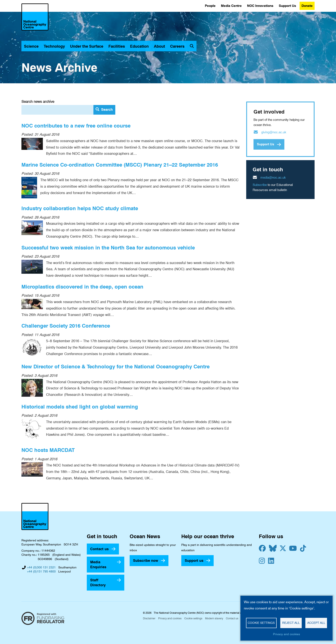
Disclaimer (149, 618)
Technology (54, 46)
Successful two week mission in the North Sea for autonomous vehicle (108, 248)
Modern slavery (214, 618)
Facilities (117, 46)
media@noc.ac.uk (273, 178)
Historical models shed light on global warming (80, 407)
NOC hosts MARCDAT (48, 450)
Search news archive (38, 102)
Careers (177, 46)
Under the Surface (87, 46)
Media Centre (231, 6)
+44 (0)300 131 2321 (41, 567)
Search (104, 109)
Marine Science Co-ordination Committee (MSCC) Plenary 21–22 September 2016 (120, 165)
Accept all (316, 623)
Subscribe (260, 185)
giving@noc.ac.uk (274, 132)
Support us (194, 560)
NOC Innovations (260, 6)
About (159, 46)
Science (31, 46)
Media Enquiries (98, 564)
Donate (307, 6)
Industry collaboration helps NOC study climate (80, 208)
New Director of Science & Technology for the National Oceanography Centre (115, 367)
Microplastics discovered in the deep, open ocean (82, 287)
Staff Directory (98, 582)
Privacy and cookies (170, 618)
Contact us (99, 549)
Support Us (287, 6)
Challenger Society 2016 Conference (66, 326)
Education (139, 46)
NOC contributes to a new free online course (76, 126)
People (210, 6)
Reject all (291, 623)
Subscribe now (146, 560)
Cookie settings (193, 618)
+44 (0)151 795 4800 (41, 571)
